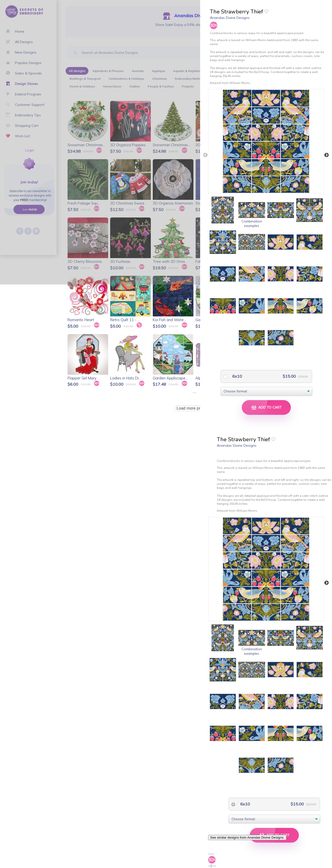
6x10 (237, 376)
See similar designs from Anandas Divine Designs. (247, 837)
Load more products (194, 408)
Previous (205, 155)
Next (327, 155)
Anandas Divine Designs (230, 18)
